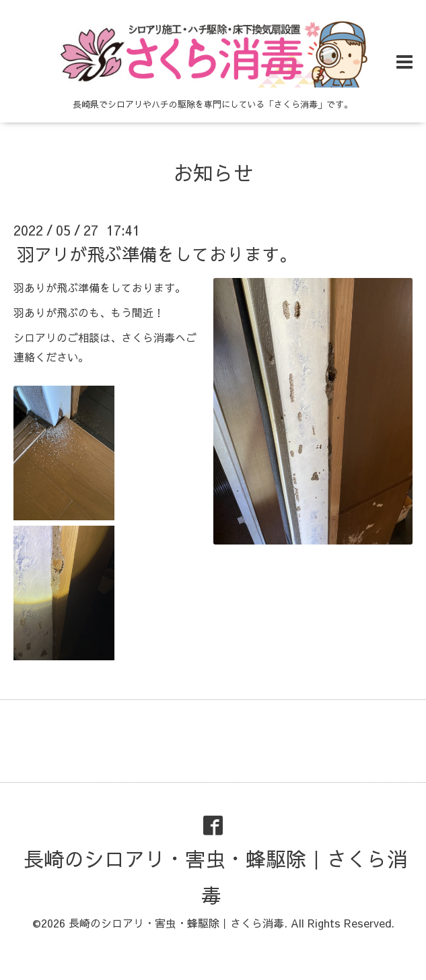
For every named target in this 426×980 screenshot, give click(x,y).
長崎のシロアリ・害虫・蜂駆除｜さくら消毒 (215, 877)
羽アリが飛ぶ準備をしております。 (157, 254)
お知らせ (213, 173)
